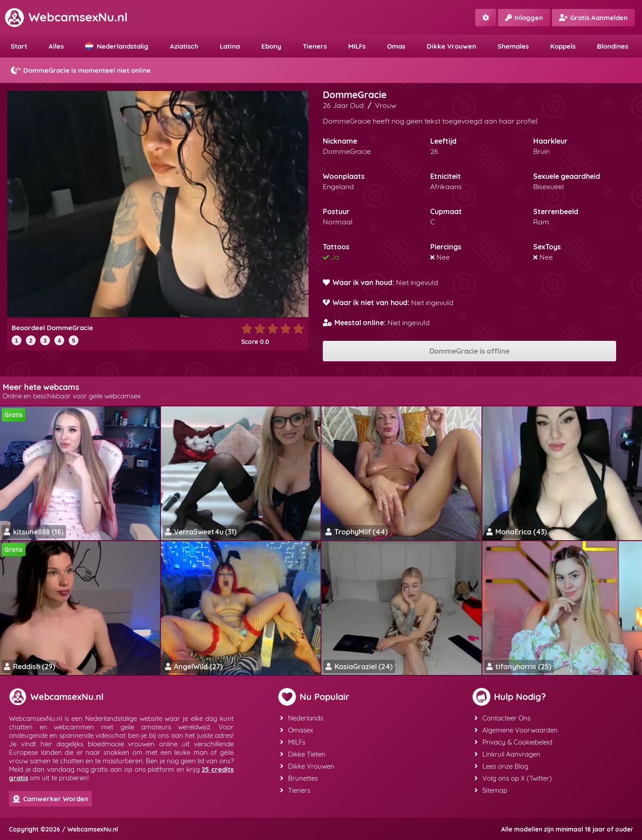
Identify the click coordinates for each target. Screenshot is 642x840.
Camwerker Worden (50, 799)
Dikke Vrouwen (451, 46)
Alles (56, 46)
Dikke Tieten (303, 754)
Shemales (513, 46)
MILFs (357, 46)
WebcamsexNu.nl (66, 17)
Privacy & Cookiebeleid (513, 742)
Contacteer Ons (502, 718)
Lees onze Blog (501, 766)
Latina (230, 46)
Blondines (613, 46)
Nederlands (302, 718)
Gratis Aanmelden (593, 18)
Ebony (271, 46)
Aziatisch (184, 46)
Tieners (315, 46)
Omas (396, 46)
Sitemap (491, 790)
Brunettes (299, 778)
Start (19, 46)
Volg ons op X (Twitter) (513, 778)
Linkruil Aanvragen (507, 754)
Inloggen (524, 18)
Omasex (296, 730)
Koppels (563, 46)
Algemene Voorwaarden (516, 730)
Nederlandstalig (117, 46)
